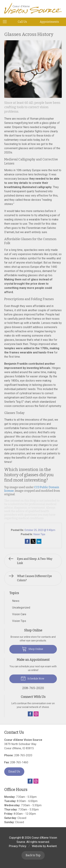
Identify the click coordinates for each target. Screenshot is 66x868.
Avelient (52, 846)
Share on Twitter (33, 541)
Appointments (49, 22)
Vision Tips (39, 534)
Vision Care (19, 614)
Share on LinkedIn (39, 541)
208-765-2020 (23, 755)
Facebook (30, 714)
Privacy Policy (18, 846)
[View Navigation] (6, 22)
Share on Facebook (27, 541)
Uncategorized (21, 608)
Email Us (14, 772)
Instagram (36, 714)
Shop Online (32, 649)
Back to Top (33, 855)
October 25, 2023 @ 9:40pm (40, 530)
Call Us (22, 22)
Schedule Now (32, 678)
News (16, 601)
